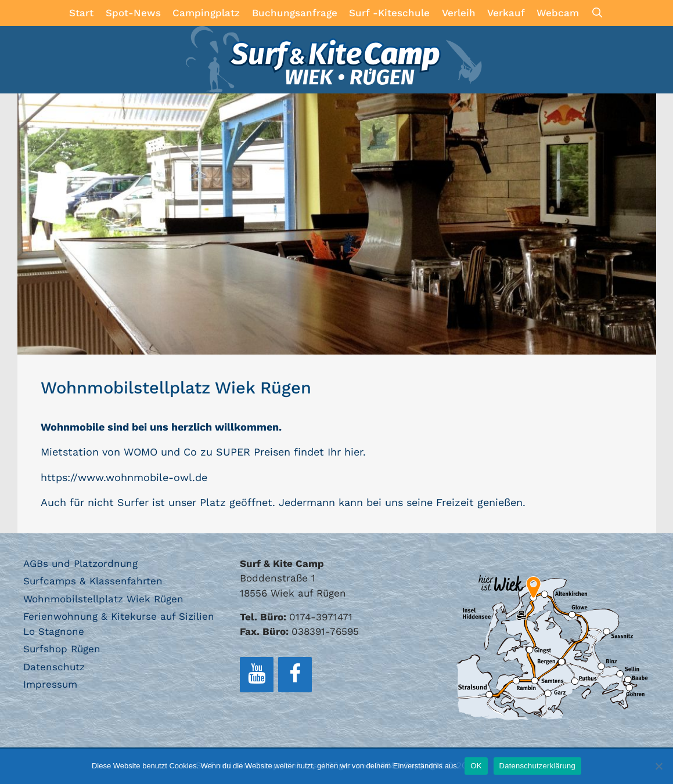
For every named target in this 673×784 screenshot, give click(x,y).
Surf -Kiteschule (389, 13)
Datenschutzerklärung (537, 766)
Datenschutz (54, 667)
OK (476, 766)
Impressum (50, 684)
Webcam (558, 13)
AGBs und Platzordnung (80, 563)
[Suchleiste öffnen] (598, 13)
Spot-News (133, 13)
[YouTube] (257, 675)
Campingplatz (206, 13)
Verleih (459, 13)
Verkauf (506, 13)
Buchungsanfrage (295, 13)
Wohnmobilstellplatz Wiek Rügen (103, 599)
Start (81, 13)
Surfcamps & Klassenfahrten (93, 581)
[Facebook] (295, 675)
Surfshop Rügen (62, 649)
